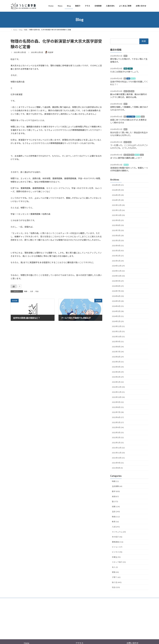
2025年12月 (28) (118, 205)
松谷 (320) (116, 587)
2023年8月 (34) (118, 347)
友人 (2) (115, 567)
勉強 (26, 291)
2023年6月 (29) (118, 357)
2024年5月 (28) (118, 301)
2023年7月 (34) (118, 352)
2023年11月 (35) (118, 331)
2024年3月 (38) (118, 311)
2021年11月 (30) (118, 453)
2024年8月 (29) (118, 286)
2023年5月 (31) (118, 362)
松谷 (37, 291)
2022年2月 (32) (118, 437)
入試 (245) (116, 527)
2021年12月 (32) (118, 448)
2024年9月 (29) (118, 281)
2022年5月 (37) (118, 422)
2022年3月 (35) (118, 432)
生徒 (128, 78)
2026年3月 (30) (118, 190)
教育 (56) (115, 522)
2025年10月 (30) (118, 215)
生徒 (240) (116, 512)
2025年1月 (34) (118, 261)
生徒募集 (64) (117, 486)
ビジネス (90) (117, 552)
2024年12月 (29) (118, 266)
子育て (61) (116, 577)
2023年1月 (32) (118, 382)
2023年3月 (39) (118, 372)
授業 (132, 91)
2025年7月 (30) (118, 230)
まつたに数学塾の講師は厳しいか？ (126, 158)
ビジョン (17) (117, 547)
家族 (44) (115, 572)
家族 (125, 69)
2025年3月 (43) (118, 251)
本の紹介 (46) (117, 537)
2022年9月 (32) (118, 402)
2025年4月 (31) (118, 245)
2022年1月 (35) (118, 443)
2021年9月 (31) (118, 463)
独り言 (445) (117, 582)
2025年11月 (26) (118, 210)
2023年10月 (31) (118, 336)
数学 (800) (116, 491)
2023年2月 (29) (118, 377)
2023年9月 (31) (118, 342)
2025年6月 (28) (118, 235)
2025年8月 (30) (118, 225)
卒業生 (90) (116, 557)
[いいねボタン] (14, 286)
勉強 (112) (116, 517)
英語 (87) (115, 496)
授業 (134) (116, 506)
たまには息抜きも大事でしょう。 (125, 72)
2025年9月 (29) (118, 220)
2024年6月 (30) (118, 296)
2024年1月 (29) (118, 321)
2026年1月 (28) (118, 200)
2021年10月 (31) (118, 458)
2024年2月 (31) (118, 316)
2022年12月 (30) (118, 387)
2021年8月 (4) (117, 468)
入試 (31, 291)
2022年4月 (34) (118, 427)
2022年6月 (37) (118, 417)
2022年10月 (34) (118, 397)
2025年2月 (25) (118, 256)
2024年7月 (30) (118, 291)
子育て (130, 69)
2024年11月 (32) (118, 271)
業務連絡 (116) (118, 542)
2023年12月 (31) (118, 326)
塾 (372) (115, 501)
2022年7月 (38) (118, 412)
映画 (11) (115, 481)
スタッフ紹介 (131, 117)
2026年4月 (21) (118, 185)
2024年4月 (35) (118, 306)
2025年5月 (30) (118, 240)
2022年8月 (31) (118, 407)
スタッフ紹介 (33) (119, 562)
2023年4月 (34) (118, 367)
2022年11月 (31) (118, 392)
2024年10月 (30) (118, 276)
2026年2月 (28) (118, 195)
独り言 (133, 78)
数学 (125, 56)
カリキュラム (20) (119, 532)
